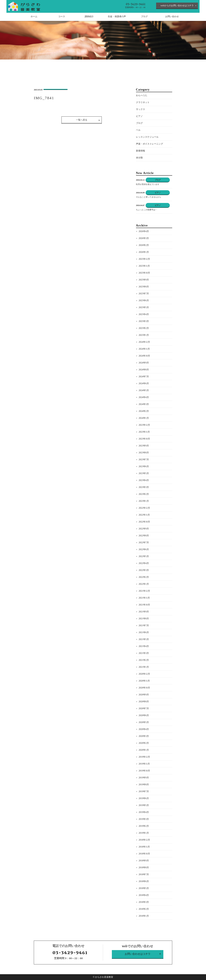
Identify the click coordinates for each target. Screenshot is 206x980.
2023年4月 (144, 480)
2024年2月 (144, 411)
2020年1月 (144, 750)
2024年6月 (144, 383)
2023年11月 (144, 432)
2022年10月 (144, 522)
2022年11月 (144, 515)
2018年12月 (144, 840)
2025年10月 (144, 273)
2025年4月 (144, 314)
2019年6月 (144, 798)
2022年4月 (144, 563)
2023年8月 (144, 453)
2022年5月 (144, 556)
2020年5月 (144, 722)
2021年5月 (144, 639)
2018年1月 (144, 916)
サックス (140, 109)
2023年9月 (144, 446)
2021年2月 (144, 660)
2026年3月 (144, 238)
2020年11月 (144, 681)
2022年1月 (144, 584)
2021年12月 (144, 591)
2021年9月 (144, 612)
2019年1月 (144, 833)
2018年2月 (144, 909)
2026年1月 (144, 252)
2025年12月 (144, 259)
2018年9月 (144, 861)
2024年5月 (144, 390)
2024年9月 (144, 363)
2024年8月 (144, 370)
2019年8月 (144, 785)
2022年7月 (144, 543)
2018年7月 (144, 874)
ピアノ (139, 116)
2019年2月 (144, 826)
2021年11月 (144, 598)
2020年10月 (144, 688)
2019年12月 (144, 757)
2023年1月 (144, 501)
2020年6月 (144, 715)
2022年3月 (144, 570)
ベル (138, 130)
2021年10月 (144, 605)
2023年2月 (144, 494)
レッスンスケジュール (147, 137)
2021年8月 (144, 619)
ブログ (139, 123)
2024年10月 (144, 356)
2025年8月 (144, 287)
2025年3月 (144, 321)
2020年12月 (144, 674)
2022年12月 (144, 508)
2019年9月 (144, 778)
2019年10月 (144, 771)
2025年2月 (144, 328)
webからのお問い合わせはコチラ (177, 6)
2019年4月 (144, 812)
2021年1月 (144, 667)
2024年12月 (144, 342)
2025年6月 (144, 300)
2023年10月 (144, 439)
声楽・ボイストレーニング (150, 144)
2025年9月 (144, 280)
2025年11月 (144, 266)
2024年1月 (144, 418)
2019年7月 (144, 791)
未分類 (139, 158)
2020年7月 (144, 708)
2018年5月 (144, 888)
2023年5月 (144, 473)
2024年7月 (144, 377)
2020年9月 (144, 695)
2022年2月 (144, 577)
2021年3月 (144, 653)
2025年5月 (144, 307)
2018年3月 (144, 902)
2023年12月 (144, 425)
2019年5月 (144, 805)
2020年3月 (144, 736)
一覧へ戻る (82, 120)
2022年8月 (144, 536)
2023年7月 (144, 460)
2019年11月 (144, 764)
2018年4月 (144, 895)
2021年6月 (144, 632)
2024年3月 (144, 404)
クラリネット (143, 102)
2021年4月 (144, 646)
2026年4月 (144, 231)
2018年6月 (144, 881)
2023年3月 (144, 487)
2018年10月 (144, 854)
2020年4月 (144, 729)
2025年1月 (144, 335)
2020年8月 (144, 702)
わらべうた (142, 95)
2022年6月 (144, 549)
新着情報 (140, 151)
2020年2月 (144, 743)
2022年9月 (144, 529)
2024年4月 (144, 397)
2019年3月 (144, 819)
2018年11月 (144, 847)
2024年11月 (144, 349)
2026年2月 (144, 245)
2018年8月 (144, 868)
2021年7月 (144, 625)
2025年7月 (144, 294)
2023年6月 (144, 466)
